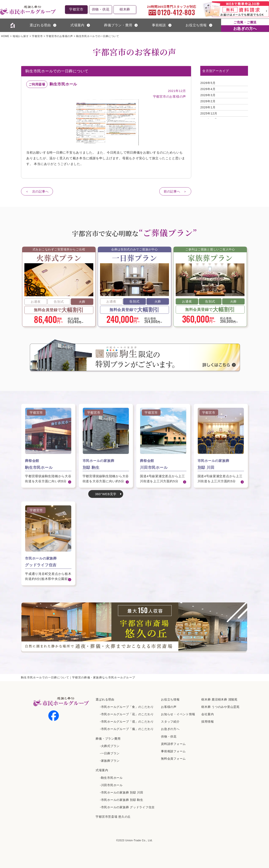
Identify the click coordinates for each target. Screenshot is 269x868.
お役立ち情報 (196, 25)
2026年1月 (208, 107)
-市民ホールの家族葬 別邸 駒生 (121, 800)
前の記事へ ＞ (175, 191)
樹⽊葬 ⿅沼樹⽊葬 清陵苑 (219, 699)
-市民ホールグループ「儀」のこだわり (127, 729)
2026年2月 (208, 101)
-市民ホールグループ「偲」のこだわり (127, 722)
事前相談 (159, 25)
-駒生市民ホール (111, 778)
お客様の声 (169, 707)
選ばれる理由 (40, 25)
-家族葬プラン (110, 761)
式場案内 (102, 770)
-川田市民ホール (111, 785)
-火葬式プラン (110, 746)
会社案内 (208, 714)
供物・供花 (101, 9)
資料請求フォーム (173, 744)
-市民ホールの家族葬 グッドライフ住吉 (127, 807)
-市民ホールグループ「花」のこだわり (127, 714)
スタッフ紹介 (170, 722)
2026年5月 (208, 83)
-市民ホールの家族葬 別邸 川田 (121, 792)
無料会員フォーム (173, 759)
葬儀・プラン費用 (108, 739)
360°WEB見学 (106, 494)
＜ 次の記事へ (37, 191)
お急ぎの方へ (170, 729)
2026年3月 (208, 95)
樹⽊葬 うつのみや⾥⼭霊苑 (220, 707)
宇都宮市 (76, 9)
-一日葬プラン (110, 753)
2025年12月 (209, 113)
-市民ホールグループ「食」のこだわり (127, 707)
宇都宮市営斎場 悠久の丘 (113, 817)
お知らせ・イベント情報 (178, 714)
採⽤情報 (208, 722)
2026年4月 (208, 89)
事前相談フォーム (173, 751)
